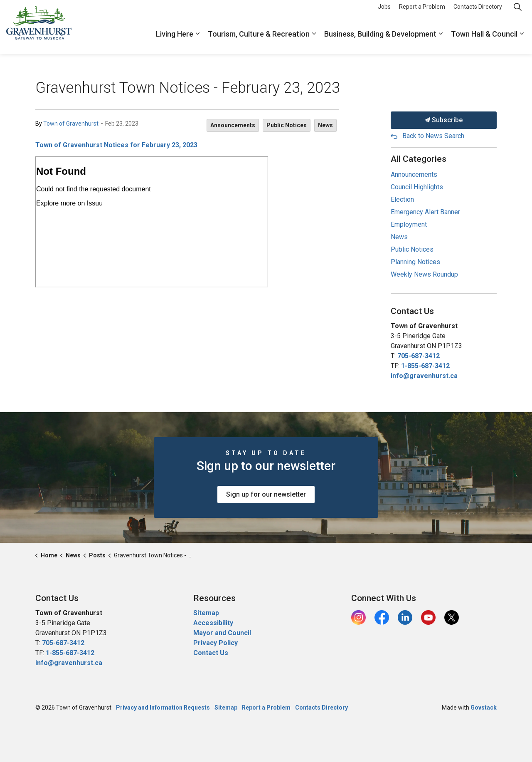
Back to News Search (433, 136)
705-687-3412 (419, 356)
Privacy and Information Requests (163, 708)
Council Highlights (417, 187)
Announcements (233, 125)
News (325, 125)
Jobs (384, 13)
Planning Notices (415, 262)
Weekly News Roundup (424, 274)
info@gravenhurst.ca (424, 376)
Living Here (175, 41)
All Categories (419, 159)
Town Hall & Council (484, 41)
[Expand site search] (517, 14)
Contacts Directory (478, 13)
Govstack (484, 708)
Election (402, 199)
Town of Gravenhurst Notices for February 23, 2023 (116, 145)
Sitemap (206, 613)
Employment (409, 224)
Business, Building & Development (380, 41)
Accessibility (213, 623)
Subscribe (444, 120)
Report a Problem (422, 13)
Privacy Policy (216, 643)
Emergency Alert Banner (425, 212)
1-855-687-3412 (425, 366)
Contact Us (211, 653)
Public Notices (287, 125)
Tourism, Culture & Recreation (259, 41)
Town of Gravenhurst (71, 124)
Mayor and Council (223, 633)
